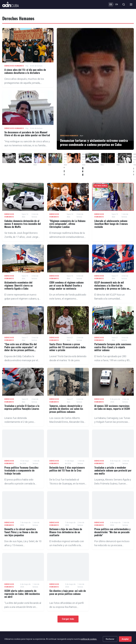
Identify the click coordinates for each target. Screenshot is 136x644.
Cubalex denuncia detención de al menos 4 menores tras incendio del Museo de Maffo (23, 224)
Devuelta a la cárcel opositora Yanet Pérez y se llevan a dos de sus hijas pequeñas (21, 532)
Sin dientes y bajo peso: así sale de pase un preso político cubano (68, 592)
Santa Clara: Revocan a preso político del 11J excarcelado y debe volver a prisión (67, 347)
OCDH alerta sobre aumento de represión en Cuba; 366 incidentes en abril (22, 594)
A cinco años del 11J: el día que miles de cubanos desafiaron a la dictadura (25, 71)
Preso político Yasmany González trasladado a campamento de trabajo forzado (21, 470)
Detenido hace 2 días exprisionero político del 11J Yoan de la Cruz (67, 469)
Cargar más (68, 619)
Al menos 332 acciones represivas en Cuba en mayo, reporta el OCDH (112, 407)
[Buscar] (124, 4)
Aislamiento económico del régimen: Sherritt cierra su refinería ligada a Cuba (18, 285)
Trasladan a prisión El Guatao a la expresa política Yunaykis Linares (22, 407)
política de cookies (89, 639)
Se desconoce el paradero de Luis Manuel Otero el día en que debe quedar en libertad (27, 134)
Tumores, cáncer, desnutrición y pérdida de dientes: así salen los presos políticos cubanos (66, 409)
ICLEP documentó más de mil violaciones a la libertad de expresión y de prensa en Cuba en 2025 (112, 287)
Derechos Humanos (14, 66)
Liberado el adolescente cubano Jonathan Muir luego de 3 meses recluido (111, 224)
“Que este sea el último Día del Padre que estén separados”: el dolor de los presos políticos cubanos (21, 349)
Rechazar (110, 639)
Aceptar (125, 639)
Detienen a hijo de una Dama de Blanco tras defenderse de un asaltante (66, 532)
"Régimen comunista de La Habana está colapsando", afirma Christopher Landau (67, 224)
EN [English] (117, 4)
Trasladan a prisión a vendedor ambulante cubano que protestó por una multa (113, 470)
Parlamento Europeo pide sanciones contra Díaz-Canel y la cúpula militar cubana (113, 347)
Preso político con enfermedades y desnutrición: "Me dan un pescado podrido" (112, 532)
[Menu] (131, 4)
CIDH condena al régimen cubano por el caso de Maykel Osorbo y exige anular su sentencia (66, 285)
